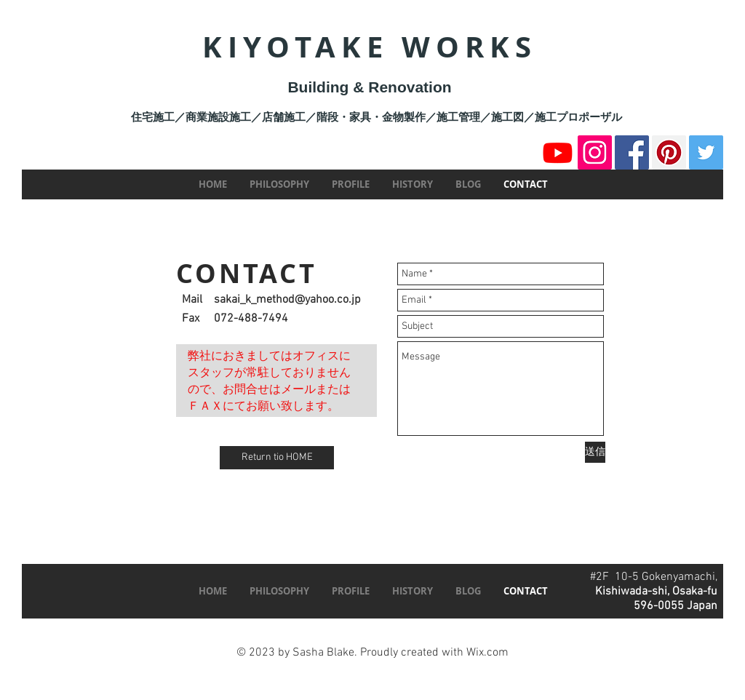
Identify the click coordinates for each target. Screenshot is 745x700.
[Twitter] (706, 152)
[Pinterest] (669, 152)
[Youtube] (558, 152)
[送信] (595, 452)
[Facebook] (632, 152)
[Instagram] (595, 152)
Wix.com (487, 653)
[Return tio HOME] (277, 458)
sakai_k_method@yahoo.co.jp (287, 300)
